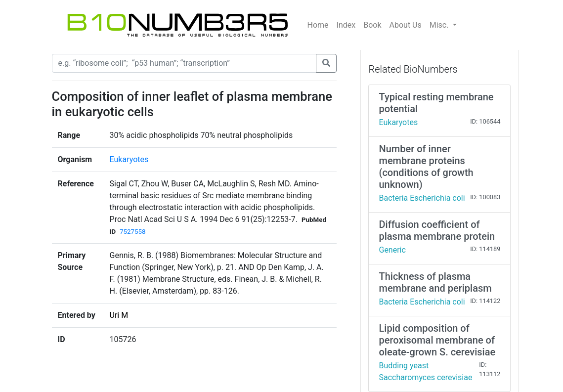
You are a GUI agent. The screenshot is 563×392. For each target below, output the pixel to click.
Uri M (119, 315)
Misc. (440, 25)
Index (346, 25)
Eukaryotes (129, 159)
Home (318, 25)
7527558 (132, 232)
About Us (406, 25)
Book (372, 25)
